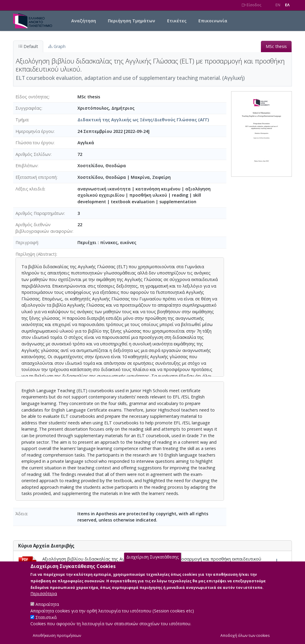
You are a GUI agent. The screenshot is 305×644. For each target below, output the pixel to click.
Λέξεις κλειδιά (30, 189)
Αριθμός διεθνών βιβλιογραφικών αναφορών (44, 228)
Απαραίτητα (47, 611)
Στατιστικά (46, 624)
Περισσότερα (44, 601)
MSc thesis (276, 46)
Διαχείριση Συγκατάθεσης (153, 564)
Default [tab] (28, 46)
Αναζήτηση (84, 21)
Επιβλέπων (27, 166)
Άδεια (21, 514)
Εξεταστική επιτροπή (36, 177)
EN (278, 5)
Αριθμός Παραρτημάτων (40, 213)
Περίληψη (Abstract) (36, 254)
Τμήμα (22, 120)
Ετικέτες (177, 21)
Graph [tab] (57, 46)
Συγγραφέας (28, 108)
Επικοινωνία (213, 21)
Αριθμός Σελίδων (33, 154)
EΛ (287, 5)
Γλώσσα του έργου (35, 143)
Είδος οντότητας (32, 97)
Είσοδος (252, 5)
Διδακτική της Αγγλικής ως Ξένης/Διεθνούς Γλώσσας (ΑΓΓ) (143, 120)
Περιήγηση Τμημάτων (132, 21)
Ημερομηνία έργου (35, 131)
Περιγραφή (27, 242)
